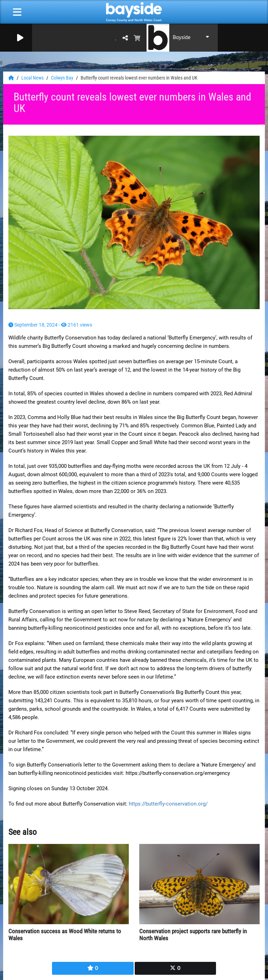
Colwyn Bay (63, 78)
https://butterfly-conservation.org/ (168, 804)
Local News (33, 78)
